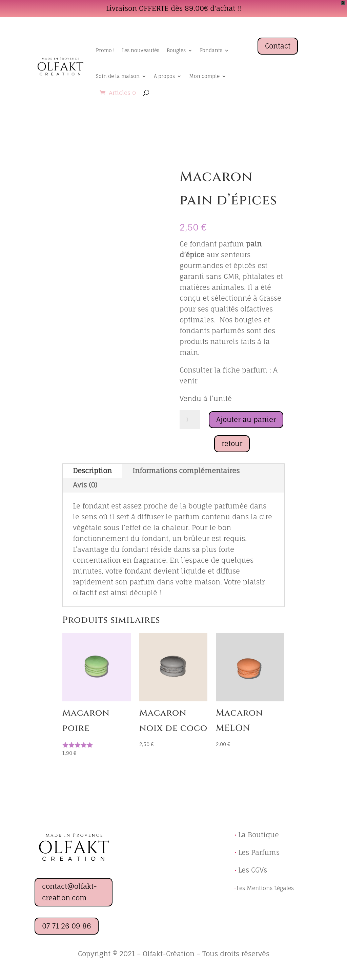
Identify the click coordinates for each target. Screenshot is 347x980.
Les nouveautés (141, 50)
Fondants (211, 50)
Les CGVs (251, 870)
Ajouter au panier (246, 419)
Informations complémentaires (186, 471)
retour (232, 444)
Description (92, 471)
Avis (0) (85, 485)
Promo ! (105, 50)
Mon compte (204, 76)
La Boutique (259, 835)
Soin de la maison (118, 76)
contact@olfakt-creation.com (69, 892)
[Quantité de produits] (190, 420)
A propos (164, 76)
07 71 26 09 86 (67, 926)
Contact (278, 46)
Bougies (176, 50)
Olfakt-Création (169, 954)
